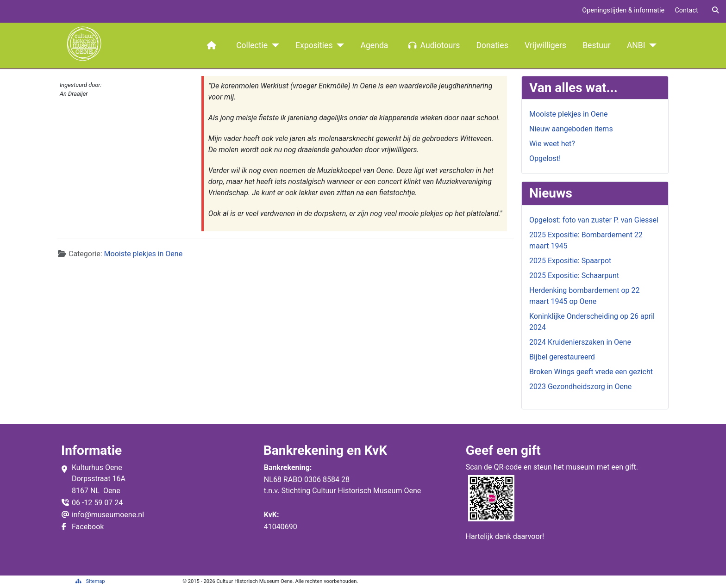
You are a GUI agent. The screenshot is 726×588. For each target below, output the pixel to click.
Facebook (88, 527)
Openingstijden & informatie (623, 10)
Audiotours (432, 45)
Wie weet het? (552, 144)
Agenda (375, 45)
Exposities (314, 45)
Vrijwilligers (545, 45)
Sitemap (90, 581)
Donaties (492, 45)
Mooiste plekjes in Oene (144, 254)
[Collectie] (273, 45)
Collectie (252, 45)
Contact (686, 10)
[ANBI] (651, 45)
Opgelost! (545, 158)
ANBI (636, 45)
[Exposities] (339, 45)
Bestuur (597, 45)
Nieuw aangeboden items (571, 129)
